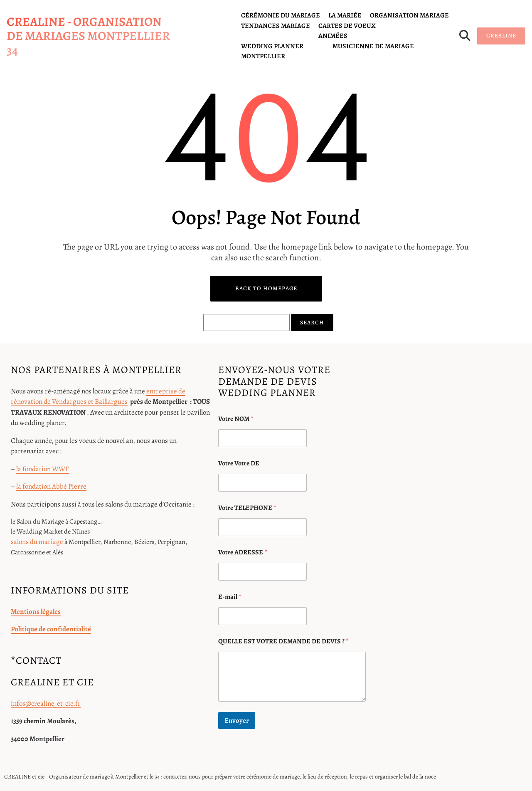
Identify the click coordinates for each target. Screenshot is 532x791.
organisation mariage (409, 15)
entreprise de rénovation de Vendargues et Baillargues (98, 397)
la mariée (345, 15)
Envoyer (237, 721)
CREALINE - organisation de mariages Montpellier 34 (88, 36)
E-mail (230, 597)
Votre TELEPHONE (247, 508)
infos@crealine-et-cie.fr (46, 703)
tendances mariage (276, 26)
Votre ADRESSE (243, 552)
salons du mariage (37, 542)
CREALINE (501, 36)
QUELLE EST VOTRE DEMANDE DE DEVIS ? (283, 641)
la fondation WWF (43, 469)
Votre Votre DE (239, 463)
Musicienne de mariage (373, 46)
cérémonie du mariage (281, 15)
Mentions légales (36, 612)
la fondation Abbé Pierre (51, 486)
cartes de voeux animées (347, 31)
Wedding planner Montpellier (272, 51)
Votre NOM (236, 419)
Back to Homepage (266, 288)
